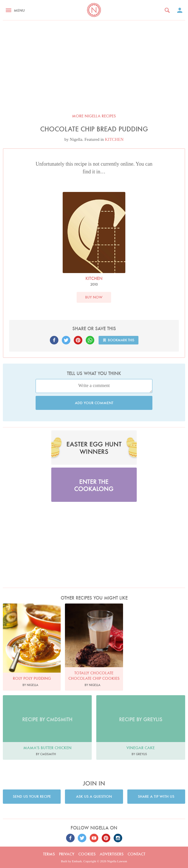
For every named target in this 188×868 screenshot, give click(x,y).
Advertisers (112, 854)
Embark (77, 861)
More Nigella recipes (94, 116)
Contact (136, 854)
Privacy (67, 854)
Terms (49, 854)
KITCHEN (114, 139)
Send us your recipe (32, 796)
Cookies (87, 854)
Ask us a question (94, 796)
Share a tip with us (156, 796)
